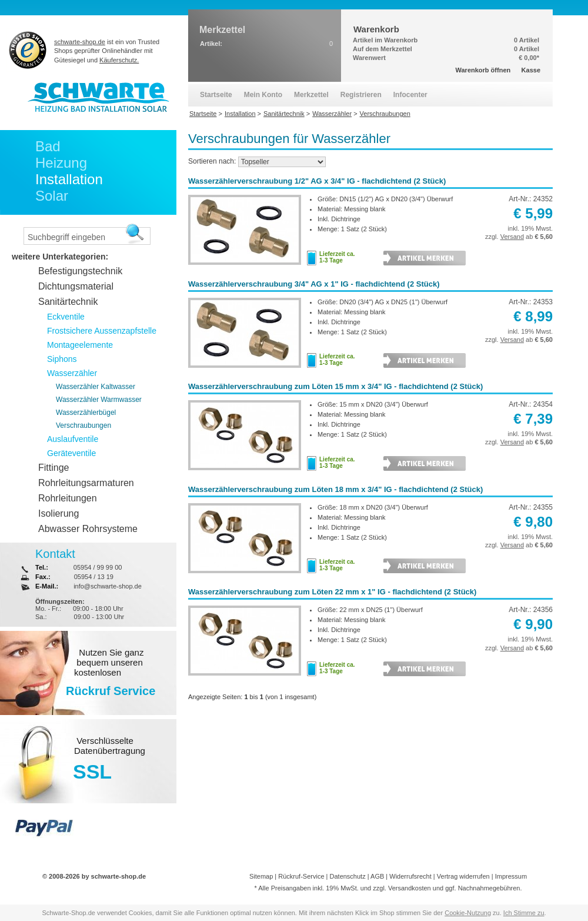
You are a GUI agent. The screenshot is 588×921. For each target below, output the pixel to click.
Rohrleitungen (68, 498)
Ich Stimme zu (524, 913)
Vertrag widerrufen (463, 876)
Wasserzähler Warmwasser (99, 400)
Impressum (511, 876)
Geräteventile (71, 453)
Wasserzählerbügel (86, 413)
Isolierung (59, 513)
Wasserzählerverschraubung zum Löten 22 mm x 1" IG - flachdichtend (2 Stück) (332, 592)
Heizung (61, 163)
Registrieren (361, 95)
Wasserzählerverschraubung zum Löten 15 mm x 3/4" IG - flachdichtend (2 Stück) (335, 386)
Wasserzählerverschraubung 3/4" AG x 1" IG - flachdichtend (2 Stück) (314, 284)
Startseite (216, 95)
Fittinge (54, 468)
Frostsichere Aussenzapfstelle (102, 331)
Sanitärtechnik (68, 302)
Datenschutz (348, 876)
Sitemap (261, 876)
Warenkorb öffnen (483, 70)
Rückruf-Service (301, 876)
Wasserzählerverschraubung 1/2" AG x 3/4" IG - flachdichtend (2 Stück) (317, 181)
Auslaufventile (73, 439)
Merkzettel (311, 95)
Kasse (531, 70)
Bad (48, 146)
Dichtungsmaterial (76, 286)
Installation (69, 179)
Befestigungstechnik (80, 271)
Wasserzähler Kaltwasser (96, 387)
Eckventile (66, 317)
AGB (377, 876)
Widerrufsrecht (410, 876)
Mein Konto (263, 95)
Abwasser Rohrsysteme (88, 529)
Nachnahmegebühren (489, 888)
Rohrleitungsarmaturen (86, 483)
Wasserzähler (72, 373)
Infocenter (410, 95)
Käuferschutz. (119, 60)
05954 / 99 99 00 (98, 567)
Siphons (62, 359)
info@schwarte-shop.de (108, 586)
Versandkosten (410, 888)
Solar (52, 196)
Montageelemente (80, 345)
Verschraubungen (83, 425)
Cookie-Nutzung (468, 913)
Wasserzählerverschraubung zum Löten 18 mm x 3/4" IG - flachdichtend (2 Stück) (335, 489)
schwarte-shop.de (80, 42)
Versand (512, 237)
